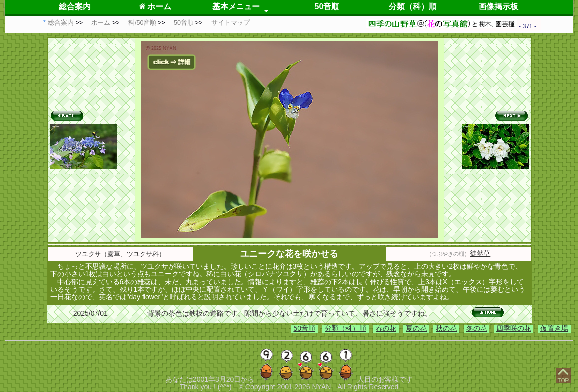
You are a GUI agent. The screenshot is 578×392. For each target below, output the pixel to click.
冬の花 (477, 328)
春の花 (386, 328)
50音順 (327, 7)
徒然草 (480, 253)
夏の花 (416, 328)
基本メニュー (236, 7)
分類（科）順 (413, 7)
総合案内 (75, 7)
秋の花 (446, 328)
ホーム (155, 7)
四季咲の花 (514, 328)
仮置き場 (554, 328)
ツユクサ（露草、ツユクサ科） (120, 254)
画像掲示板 (498, 7)
